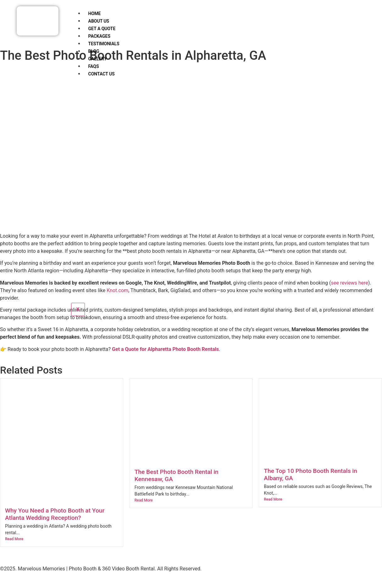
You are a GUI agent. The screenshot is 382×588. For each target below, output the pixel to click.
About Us (99, 21)
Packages (99, 36)
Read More (14, 539)
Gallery (98, 59)
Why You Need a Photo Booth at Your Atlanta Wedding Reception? (55, 514)
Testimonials (104, 44)
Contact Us (102, 74)
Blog (94, 51)
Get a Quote (102, 29)
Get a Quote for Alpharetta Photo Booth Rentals (165, 349)
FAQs (94, 66)
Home (95, 14)
